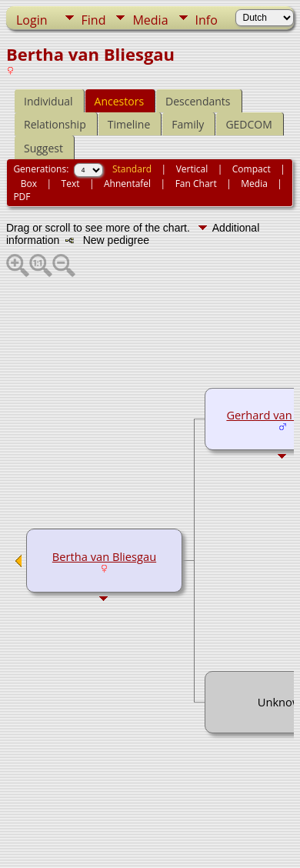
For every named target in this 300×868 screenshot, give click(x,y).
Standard (132, 169)
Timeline (129, 124)
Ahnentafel (127, 184)
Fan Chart (196, 184)
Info (207, 20)
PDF (22, 197)
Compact (252, 169)
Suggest (43, 148)
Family (188, 124)
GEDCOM (248, 124)
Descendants (198, 101)
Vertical (192, 169)
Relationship (55, 124)
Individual (48, 101)
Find (94, 20)
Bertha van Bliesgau (104, 556)
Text (71, 184)
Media (150, 20)
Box (29, 184)
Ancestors (119, 101)
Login (32, 20)
